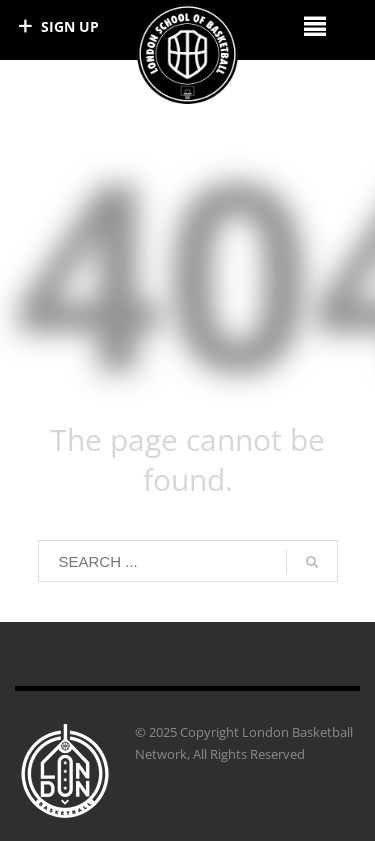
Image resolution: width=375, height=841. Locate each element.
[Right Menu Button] (314, 25)
